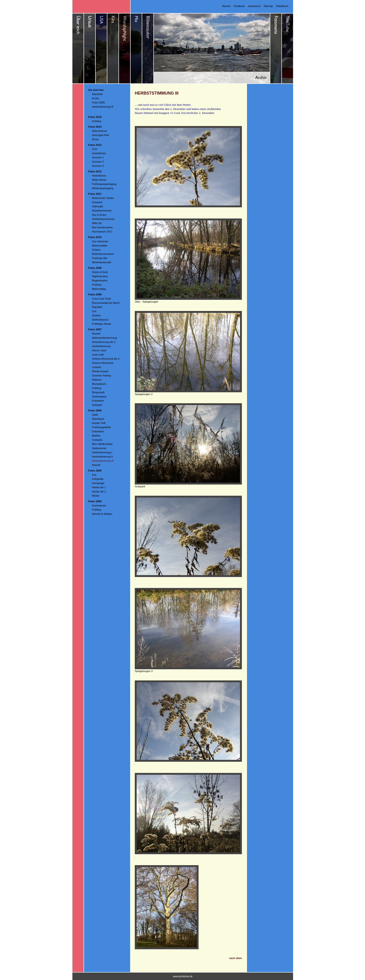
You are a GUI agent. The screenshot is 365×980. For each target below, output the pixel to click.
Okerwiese (98, 419)
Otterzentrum (99, 131)
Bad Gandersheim (102, 227)
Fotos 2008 (95, 294)
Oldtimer (97, 380)
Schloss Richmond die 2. (106, 359)
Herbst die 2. (99, 492)
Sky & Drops (99, 215)
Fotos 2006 (98, 102)
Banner (226, 6)
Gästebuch (282, 6)
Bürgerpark (98, 392)
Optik (95, 415)
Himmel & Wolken (102, 514)
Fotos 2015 (95, 117)
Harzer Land (99, 350)
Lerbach (97, 367)
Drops (95, 139)
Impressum (254, 6)
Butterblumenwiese (103, 254)
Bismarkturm (99, 384)
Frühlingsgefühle (101, 427)
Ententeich (98, 401)
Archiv (96, 98)
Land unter (98, 355)
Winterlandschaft (101, 262)
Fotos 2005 (95, 471)
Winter (96, 496)
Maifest (96, 436)
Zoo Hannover (100, 241)
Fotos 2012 (95, 171)
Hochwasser (99, 505)
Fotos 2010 (95, 237)
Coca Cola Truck (101, 299)
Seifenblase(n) (100, 320)
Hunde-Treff (99, 423)
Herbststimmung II (102, 457)
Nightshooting (100, 276)
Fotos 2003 (95, 501)
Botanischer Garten (103, 198)
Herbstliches (99, 153)
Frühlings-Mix (100, 258)
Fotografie (98, 479)
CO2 (95, 149)
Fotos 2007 (95, 329)
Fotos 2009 (95, 268)
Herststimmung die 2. (104, 342)
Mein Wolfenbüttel (102, 444)
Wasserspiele (100, 246)
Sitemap (268, 6)
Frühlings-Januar (102, 324)
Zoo (94, 311)
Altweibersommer (102, 211)
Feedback (239, 6)
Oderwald (97, 206)
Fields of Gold (100, 272)
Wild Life (97, 223)
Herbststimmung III (103, 107)
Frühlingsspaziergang (104, 184)
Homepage (98, 483)
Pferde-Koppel (100, 371)
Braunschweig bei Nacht (106, 303)
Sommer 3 (98, 166)
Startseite (97, 94)
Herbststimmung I (102, 452)
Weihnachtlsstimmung (104, 338)
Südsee (96, 250)
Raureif (96, 334)
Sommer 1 (98, 157)
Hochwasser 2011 (102, 232)
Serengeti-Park (100, 135)
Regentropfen (100, 280)
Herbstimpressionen (103, 219)
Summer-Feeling (101, 376)
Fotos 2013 (95, 145)
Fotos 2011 (95, 194)
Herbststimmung (101, 346)
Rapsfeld (97, 307)
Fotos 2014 (95, 127)
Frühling (97, 121)
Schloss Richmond (103, 363)
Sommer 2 (98, 162)
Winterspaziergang (103, 188)
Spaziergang (99, 396)
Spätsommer (99, 448)
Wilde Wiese (99, 180)
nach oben (235, 958)
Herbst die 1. (99, 487)
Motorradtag (99, 289)
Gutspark (97, 202)
